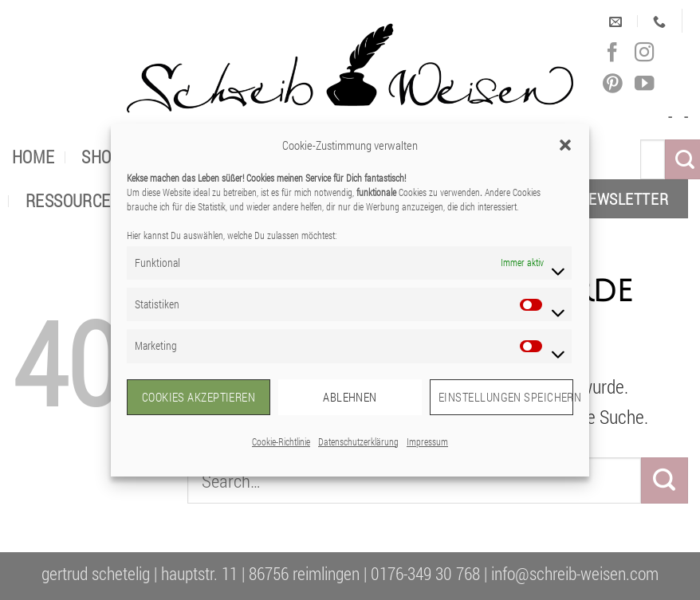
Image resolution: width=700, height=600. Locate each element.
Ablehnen (350, 397)
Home (33, 157)
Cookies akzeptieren (199, 397)
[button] (565, 145)
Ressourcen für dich (109, 200)
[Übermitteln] (665, 480)
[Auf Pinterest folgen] (612, 84)
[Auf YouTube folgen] (644, 84)
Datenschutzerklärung (358, 441)
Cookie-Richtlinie (281, 441)
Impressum (427, 441)
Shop (101, 157)
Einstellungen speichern (506, 397)
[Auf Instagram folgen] (644, 53)
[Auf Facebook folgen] (612, 53)
